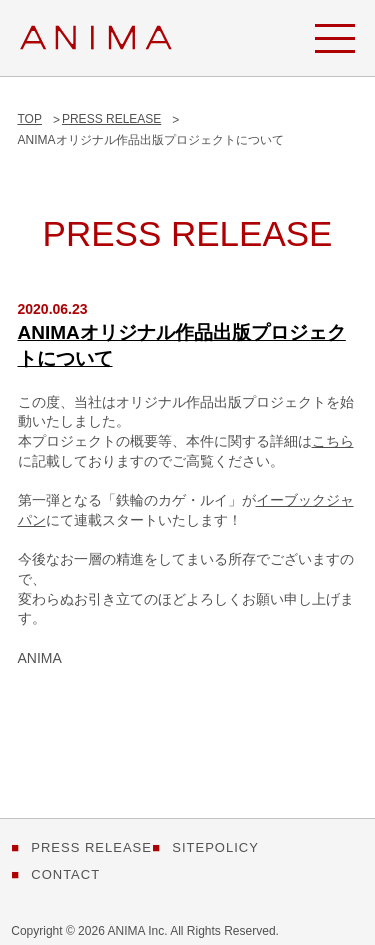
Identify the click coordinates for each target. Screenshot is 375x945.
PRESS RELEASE (111, 119)
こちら (333, 441)
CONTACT (65, 874)
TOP (30, 119)
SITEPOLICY (215, 847)
